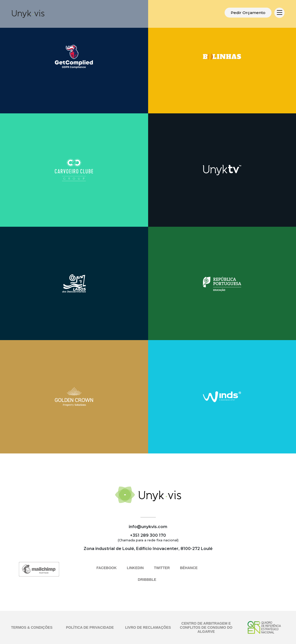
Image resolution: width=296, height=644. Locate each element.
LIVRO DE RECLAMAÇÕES (148, 627)
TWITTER (162, 568)
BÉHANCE (189, 568)
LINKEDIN (135, 568)
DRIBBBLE (147, 580)
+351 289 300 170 (148, 535)
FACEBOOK (106, 568)
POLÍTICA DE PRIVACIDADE (90, 627)
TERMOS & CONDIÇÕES (32, 627)
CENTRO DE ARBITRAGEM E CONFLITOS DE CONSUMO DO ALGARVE (206, 627)
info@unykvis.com (148, 527)
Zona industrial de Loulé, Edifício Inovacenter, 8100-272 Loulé (148, 549)
